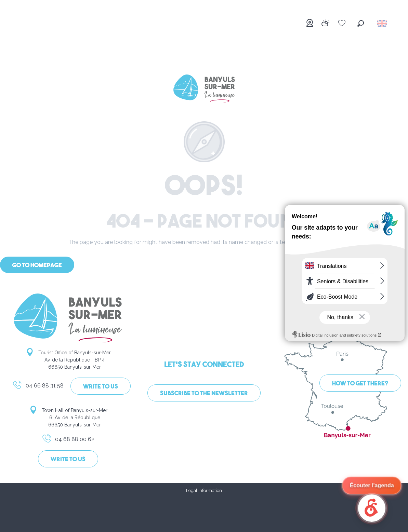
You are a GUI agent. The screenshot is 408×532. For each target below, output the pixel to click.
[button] (361, 23)
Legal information (204, 490)
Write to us (101, 387)
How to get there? (360, 384)
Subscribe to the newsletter (204, 394)
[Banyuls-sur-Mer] (204, 90)
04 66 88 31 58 (38, 387)
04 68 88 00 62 (68, 440)
